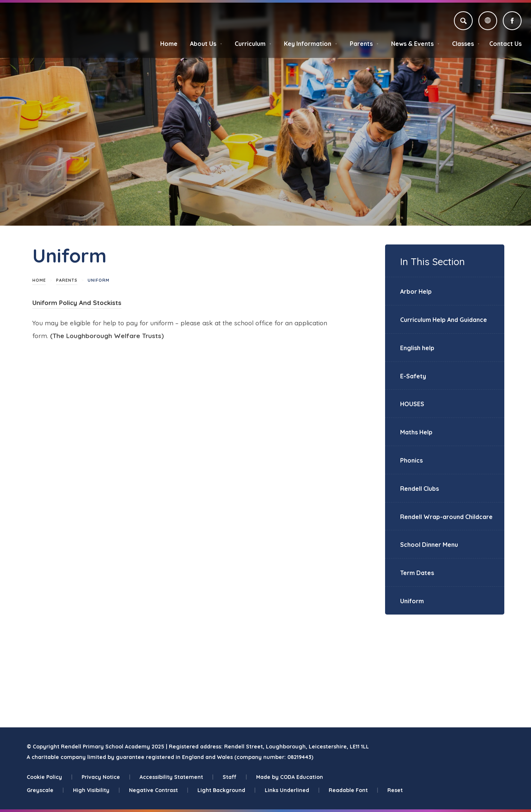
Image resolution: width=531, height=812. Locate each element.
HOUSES (412, 404)
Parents (364, 44)
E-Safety (413, 376)
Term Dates (417, 573)
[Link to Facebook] (512, 21)
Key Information (311, 44)
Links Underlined (292, 790)
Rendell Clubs (419, 489)
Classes (466, 44)
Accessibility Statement (177, 777)
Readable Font (353, 790)
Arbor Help (416, 291)
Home (169, 44)
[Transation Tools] (488, 21)
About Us (206, 44)
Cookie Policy (50, 777)
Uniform (412, 601)
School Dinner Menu (429, 545)
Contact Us (505, 44)
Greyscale (45, 790)
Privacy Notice (106, 777)
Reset (395, 790)
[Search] (463, 21)
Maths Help (416, 432)
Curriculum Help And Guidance (444, 320)
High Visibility (96, 790)
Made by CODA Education (290, 777)
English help (417, 348)
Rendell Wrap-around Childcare (446, 517)
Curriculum (253, 44)
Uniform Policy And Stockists (77, 303)
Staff (235, 777)
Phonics (411, 460)
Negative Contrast (159, 790)
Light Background (227, 790)
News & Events (415, 44)
